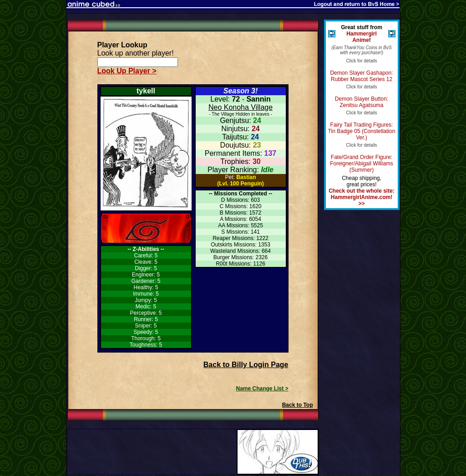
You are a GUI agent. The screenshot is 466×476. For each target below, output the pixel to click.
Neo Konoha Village (241, 107)
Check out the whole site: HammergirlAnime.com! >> (362, 197)
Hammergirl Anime (362, 37)
